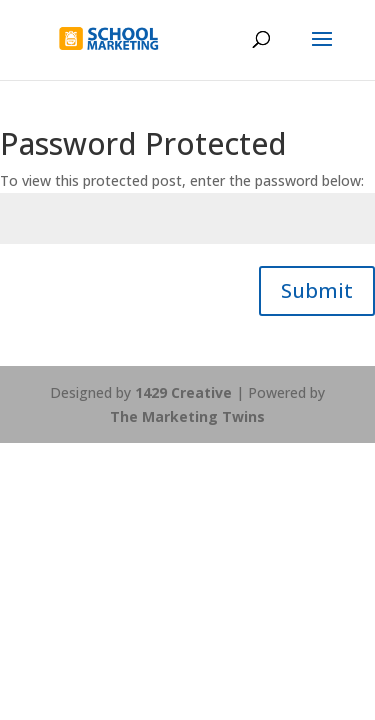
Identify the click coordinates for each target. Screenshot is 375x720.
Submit (317, 290)
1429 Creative (183, 392)
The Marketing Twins (187, 416)
